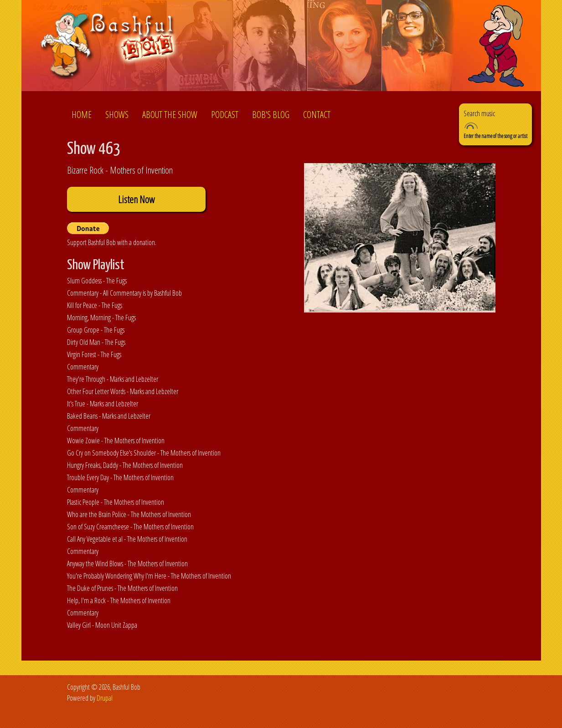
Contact (317, 115)
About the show (170, 115)
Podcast (225, 115)
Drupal (105, 698)
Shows (117, 115)
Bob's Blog (271, 115)
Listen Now (136, 199)
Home (82, 115)
